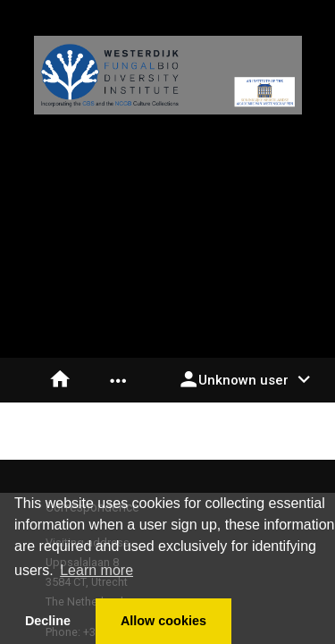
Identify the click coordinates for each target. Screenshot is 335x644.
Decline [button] (48, 621)
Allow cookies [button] (163, 621)
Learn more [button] (96, 570)
